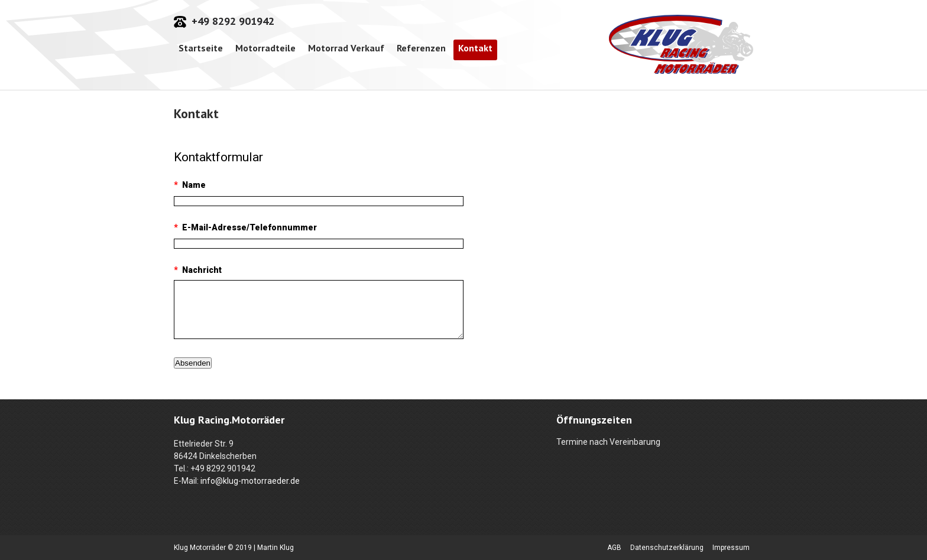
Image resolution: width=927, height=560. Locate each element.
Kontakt (475, 48)
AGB (614, 548)
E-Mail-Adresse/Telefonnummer (245, 227)
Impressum (731, 548)
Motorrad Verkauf (346, 48)
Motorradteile (265, 48)
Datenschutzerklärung (667, 548)
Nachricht (198, 270)
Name (190, 185)
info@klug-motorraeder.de (250, 481)
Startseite (201, 48)
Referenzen (421, 48)
